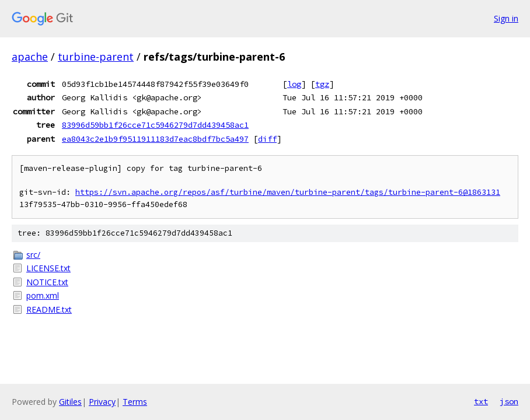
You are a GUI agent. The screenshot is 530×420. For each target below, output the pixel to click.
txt (481, 401)
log (294, 84)
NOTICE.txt (47, 282)
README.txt (49, 309)
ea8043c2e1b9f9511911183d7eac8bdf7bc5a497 (155, 139)
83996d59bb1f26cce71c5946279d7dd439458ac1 (155, 125)
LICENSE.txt (48, 268)
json (509, 401)
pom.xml (43, 295)
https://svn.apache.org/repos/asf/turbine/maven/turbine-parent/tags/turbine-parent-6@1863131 (288, 192)
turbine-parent (96, 57)
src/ (33, 255)
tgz (322, 84)
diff (267, 139)
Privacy (102, 402)
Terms (135, 402)
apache (30, 57)
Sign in (506, 18)
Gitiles (70, 402)
